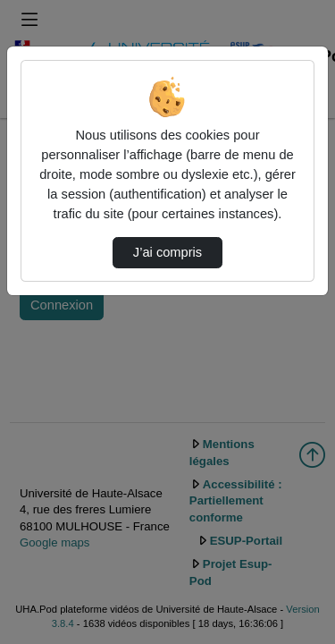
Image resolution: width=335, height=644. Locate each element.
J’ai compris (167, 252)
